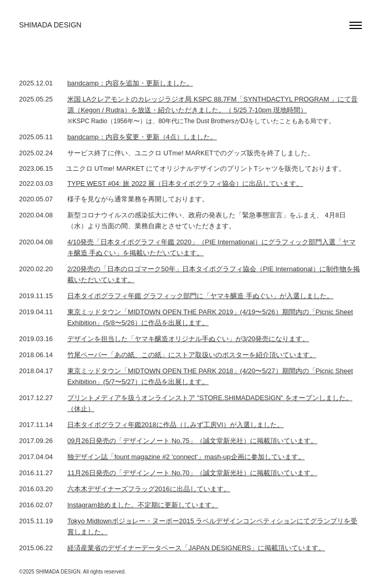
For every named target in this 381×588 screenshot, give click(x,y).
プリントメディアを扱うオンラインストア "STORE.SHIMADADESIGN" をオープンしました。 (210, 398)
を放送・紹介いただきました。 (178, 110)
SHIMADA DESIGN (50, 25)
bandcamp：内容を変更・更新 (113, 137)
